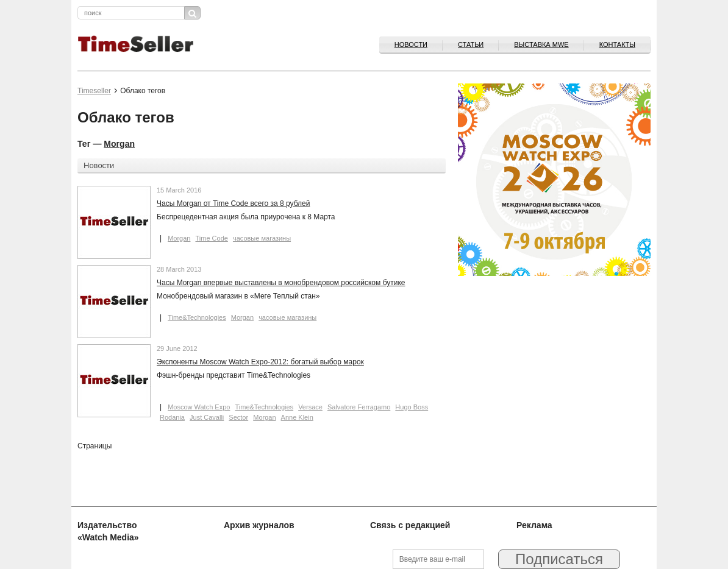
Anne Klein (297, 417)
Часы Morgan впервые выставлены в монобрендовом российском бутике (281, 283)
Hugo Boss (412, 407)
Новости (411, 44)
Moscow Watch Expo (199, 407)
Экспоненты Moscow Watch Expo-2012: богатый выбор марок (260, 362)
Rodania (172, 417)
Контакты (617, 44)
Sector (238, 417)
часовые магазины (262, 238)
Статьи (471, 44)
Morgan (119, 144)
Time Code (211, 238)
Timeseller (94, 91)
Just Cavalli (207, 417)
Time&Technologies (197, 317)
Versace (310, 407)
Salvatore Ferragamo (359, 407)
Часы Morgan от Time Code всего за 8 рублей (233, 203)
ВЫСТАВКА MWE (541, 44)
